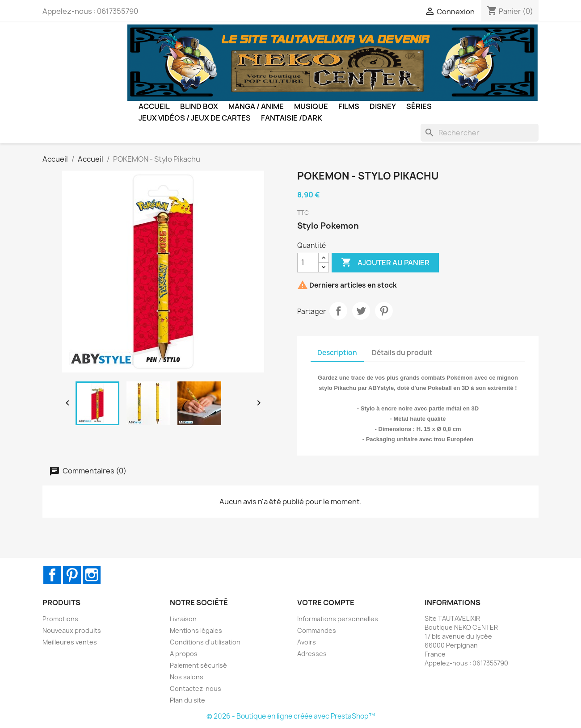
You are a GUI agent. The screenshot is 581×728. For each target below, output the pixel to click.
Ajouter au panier (385, 263)
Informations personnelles (338, 619)
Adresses (312, 654)
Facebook (52, 575)
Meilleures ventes (70, 642)
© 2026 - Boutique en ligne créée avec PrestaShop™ (291, 716)
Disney (383, 106)
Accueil (154, 106)
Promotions (60, 619)
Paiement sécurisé (198, 665)
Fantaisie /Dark (292, 118)
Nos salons (187, 677)
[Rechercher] (480, 133)
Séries (419, 106)
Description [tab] (337, 353)
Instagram (92, 575)
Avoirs (307, 642)
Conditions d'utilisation (205, 642)
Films (349, 106)
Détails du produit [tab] (402, 353)
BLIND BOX (199, 106)
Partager (338, 311)
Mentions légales (196, 630)
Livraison (183, 619)
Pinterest (384, 311)
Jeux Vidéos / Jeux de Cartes (195, 118)
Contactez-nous (196, 688)
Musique (311, 106)
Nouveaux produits (72, 630)
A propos (184, 654)
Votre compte (326, 602)
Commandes (317, 630)
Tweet (361, 311)
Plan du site (187, 700)
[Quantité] (308, 263)
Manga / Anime (256, 106)
